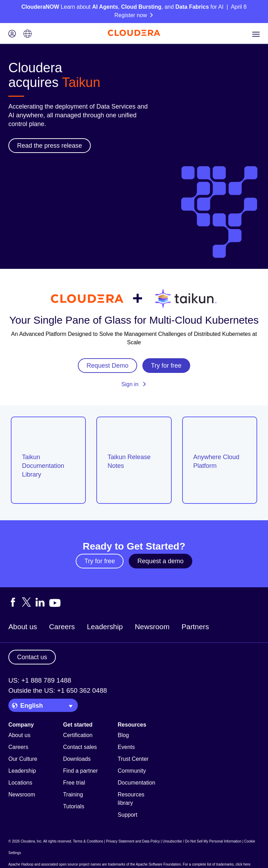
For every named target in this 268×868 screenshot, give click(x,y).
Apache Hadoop (21, 864)
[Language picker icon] (28, 34)
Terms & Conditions (88, 841)
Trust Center (133, 759)
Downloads (77, 759)
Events (126, 747)
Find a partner (81, 771)
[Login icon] (12, 34)
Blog (123, 735)
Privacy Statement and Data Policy (133, 841)
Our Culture (23, 759)
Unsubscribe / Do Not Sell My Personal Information (202, 841)
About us (23, 627)
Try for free (100, 561)
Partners (195, 627)
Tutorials (74, 806)
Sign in (134, 384)
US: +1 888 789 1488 (40, 680)
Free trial (74, 783)
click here (243, 864)
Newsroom (152, 627)
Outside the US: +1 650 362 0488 (58, 690)
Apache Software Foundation (158, 864)
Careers (62, 627)
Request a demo (161, 561)
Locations (20, 783)
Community (132, 771)
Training (73, 795)
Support (127, 815)
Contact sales (80, 747)
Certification (78, 735)
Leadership (105, 627)
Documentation (136, 783)
